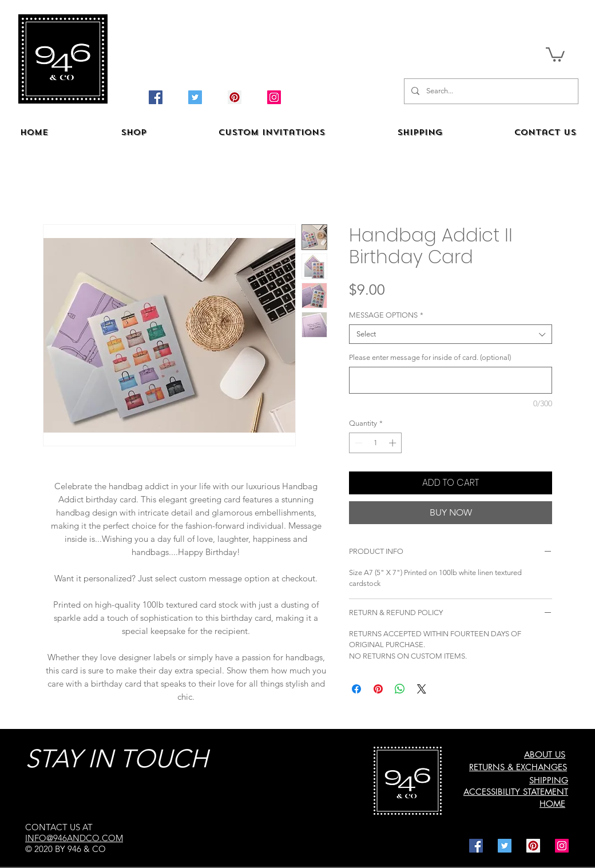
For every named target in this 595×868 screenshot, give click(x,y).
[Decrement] (358, 443)
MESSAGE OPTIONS (386, 315)
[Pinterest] (235, 97)
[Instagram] (274, 97)
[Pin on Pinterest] (378, 689)
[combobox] (451, 334)
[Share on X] (422, 689)
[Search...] (490, 91)
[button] (555, 54)
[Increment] (394, 443)
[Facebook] (156, 97)
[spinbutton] (376, 443)
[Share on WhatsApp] (400, 689)
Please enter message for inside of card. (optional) (430, 357)
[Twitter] (195, 97)
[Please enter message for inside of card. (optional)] (451, 380)
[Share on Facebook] (356, 689)
